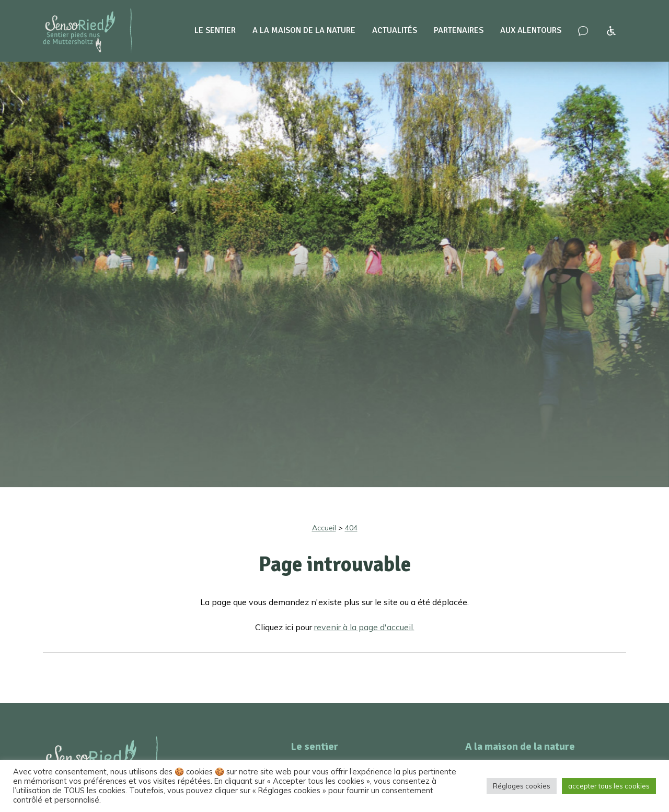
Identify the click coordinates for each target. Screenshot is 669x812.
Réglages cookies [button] (522, 786)
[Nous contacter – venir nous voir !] (583, 31)
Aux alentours (531, 30)
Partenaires (459, 30)
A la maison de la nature (304, 30)
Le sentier (215, 30)
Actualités (395, 30)
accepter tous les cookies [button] (609, 786)
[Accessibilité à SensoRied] (611, 31)
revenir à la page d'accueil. (364, 627)
